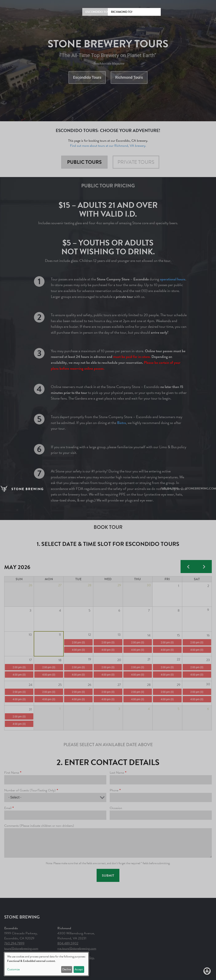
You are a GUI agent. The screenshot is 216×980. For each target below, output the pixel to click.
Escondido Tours (99, 12)
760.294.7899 (170, 489)
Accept (79, 969)
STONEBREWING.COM (201, 489)
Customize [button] (13, 969)
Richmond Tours (124, 12)
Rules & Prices (146, 12)
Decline (67, 969)
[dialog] (46, 964)
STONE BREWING (28, 489)
